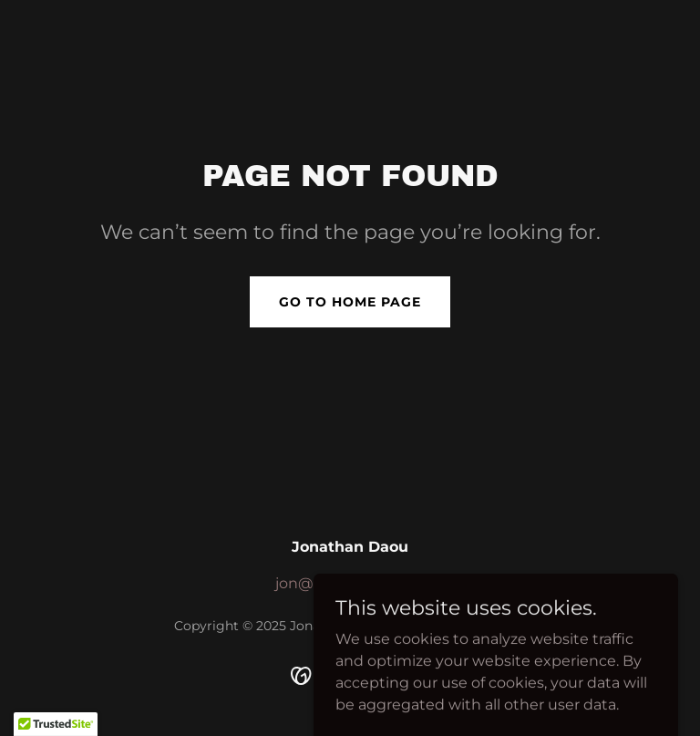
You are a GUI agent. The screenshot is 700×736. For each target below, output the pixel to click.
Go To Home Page (350, 302)
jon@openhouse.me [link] (350, 583)
